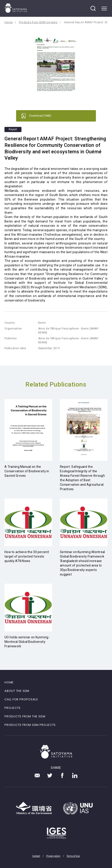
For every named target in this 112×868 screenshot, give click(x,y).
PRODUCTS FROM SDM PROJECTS (30, 725)
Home (8, 22)
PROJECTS (13, 708)
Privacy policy (53, 856)
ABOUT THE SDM (17, 691)
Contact (36, 856)
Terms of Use (73, 856)
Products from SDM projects (38, 22)
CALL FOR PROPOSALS (21, 699)
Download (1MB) (40, 116)
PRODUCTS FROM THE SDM (25, 716)
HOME (9, 682)
